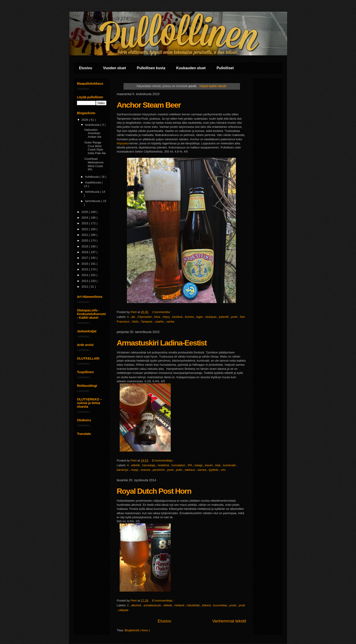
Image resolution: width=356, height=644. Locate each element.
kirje (218, 465)
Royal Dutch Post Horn (154, 491)
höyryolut (123, 143)
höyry (167, 317)
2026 (85, 120)
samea (202, 470)
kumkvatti (230, 465)
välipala (123, 610)
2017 (85, 258)
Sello (136, 322)
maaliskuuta (93, 182)
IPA (190, 465)
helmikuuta (93, 192)
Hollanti (180, 605)
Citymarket (145, 317)
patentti (224, 317)
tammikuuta (93, 201)
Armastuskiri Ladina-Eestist (162, 343)
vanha (170, 322)
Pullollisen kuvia (151, 68)
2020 (85, 241)
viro (223, 470)
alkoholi (137, 605)
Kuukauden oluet (191, 68)
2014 (85, 275)
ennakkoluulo (153, 605)
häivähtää (194, 605)
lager (200, 317)
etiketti (136, 465)
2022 (85, 229)
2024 (85, 218)
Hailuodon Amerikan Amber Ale (93, 133)
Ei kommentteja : (163, 460)
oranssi (146, 470)
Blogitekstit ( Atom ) (137, 630)
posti (235, 317)
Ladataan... (84, 89)
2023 (85, 223)
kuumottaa (220, 605)
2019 (85, 246)
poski (233, 605)
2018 (85, 252)
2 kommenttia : (162, 312)
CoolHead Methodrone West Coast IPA (94, 164)
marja (135, 470)
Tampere (147, 322)
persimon (159, 470)
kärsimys (123, 470)
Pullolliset (225, 68)
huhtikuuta (92, 177)
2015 (85, 269)
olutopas (211, 317)
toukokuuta (93, 125)
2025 (85, 212)
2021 (85, 235)
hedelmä (164, 465)
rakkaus (190, 470)
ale (134, 317)
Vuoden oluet (115, 68)
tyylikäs (214, 470)
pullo (179, 470)
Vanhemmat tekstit (229, 621)
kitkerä (207, 605)
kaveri (209, 465)
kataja (199, 465)
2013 (85, 281)
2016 (85, 264)
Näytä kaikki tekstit (213, 86)
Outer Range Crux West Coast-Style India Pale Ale (95, 148)
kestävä (178, 317)
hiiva (158, 317)
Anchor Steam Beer (149, 105)
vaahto (160, 322)
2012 (85, 287)
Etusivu (86, 68)
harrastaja (149, 465)
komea (190, 317)
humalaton (179, 465)
